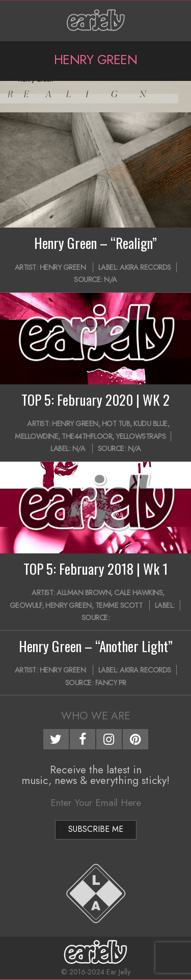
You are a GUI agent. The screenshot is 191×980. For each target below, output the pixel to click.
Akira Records (145, 267)
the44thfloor (87, 436)
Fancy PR (111, 683)
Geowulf (26, 605)
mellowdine (36, 436)
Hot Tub (116, 424)
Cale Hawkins (138, 593)
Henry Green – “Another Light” (96, 646)
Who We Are (96, 716)
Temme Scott (119, 605)
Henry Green (63, 267)
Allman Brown (84, 593)
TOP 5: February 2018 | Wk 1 (96, 569)
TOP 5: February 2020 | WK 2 (95, 400)
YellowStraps (141, 436)
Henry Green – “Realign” (95, 243)
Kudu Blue (151, 424)
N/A (111, 279)
